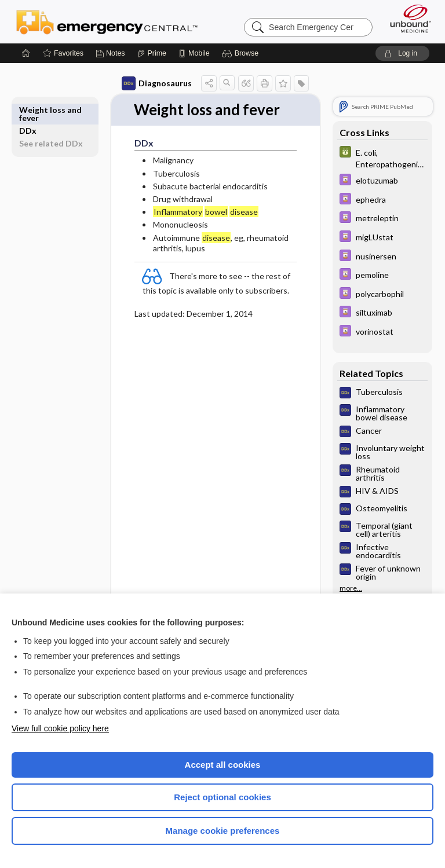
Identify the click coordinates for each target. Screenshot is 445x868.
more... (351, 588)
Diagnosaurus (157, 83)
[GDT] (382, 158)
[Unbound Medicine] (407, 19)
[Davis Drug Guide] (382, 181)
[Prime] (152, 53)
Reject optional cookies (222, 797)
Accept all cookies (223, 765)
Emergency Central (107, 21)
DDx (28, 110)
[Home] (26, 53)
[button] (242, 53)
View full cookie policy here (60, 728)
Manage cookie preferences (223, 831)
